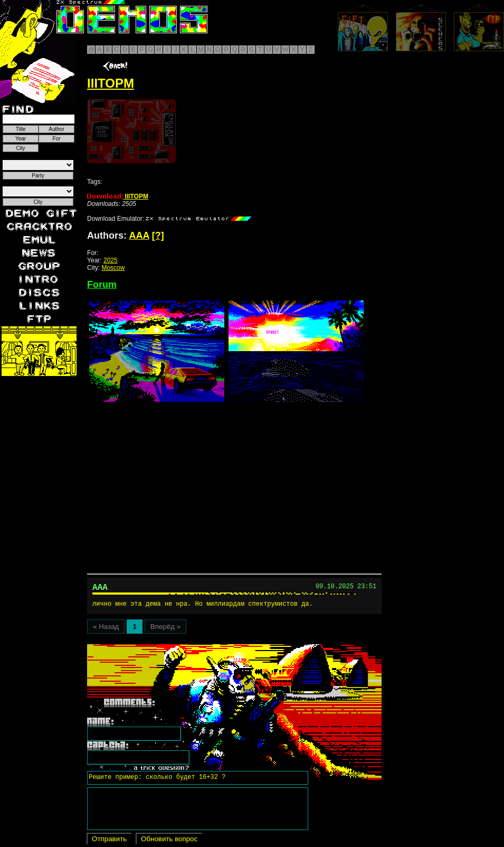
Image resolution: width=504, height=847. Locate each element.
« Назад (106, 629)
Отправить (109, 841)
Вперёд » (165, 629)
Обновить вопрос (169, 841)
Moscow (113, 268)
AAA (139, 236)
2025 (111, 260)
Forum (102, 285)
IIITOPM (118, 196)
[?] (158, 236)
